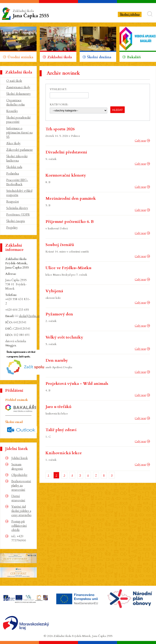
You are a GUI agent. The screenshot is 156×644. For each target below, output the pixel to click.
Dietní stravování (18, 498)
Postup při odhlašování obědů (19, 526)
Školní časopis (16, 221)
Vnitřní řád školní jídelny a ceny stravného (21, 511)
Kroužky (12, 111)
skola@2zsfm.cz (29, 316)
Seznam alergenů (17, 467)
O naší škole (14, 81)
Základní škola (43, 14)
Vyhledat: (58, 89)
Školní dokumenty (18, 94)
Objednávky (19, 475)
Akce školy (13, 143)
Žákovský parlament (19, 150)
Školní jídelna (130, 14)
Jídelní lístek (19, 458)
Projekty (12, 228)
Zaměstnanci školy (18, 87)
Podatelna (13, 174)
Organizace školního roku (16, 102)
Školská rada (14, 167)
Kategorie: (59, 104)
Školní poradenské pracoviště (18, 120)
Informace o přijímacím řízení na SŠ (19, 133)
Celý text (140, 141)
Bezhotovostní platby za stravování (21, 485)
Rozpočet (13, 202)
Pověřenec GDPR (18, 215)
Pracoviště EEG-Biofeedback (17, 182)
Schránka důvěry (17, 208)
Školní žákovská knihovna (17, 158)
